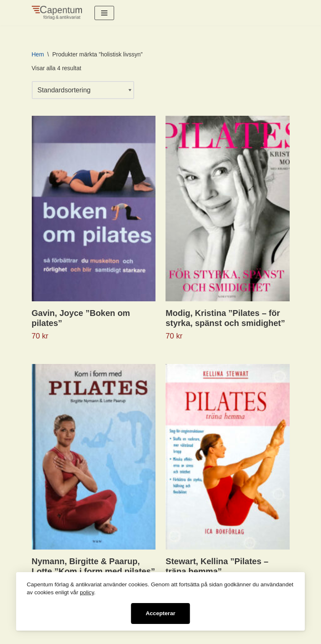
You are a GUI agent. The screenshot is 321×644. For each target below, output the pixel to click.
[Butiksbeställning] (83, 90)
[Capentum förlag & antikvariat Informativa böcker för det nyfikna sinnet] (57, 13)
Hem (38, 54)
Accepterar (160, 613)
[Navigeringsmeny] (104, 13)
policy (87, 592)
